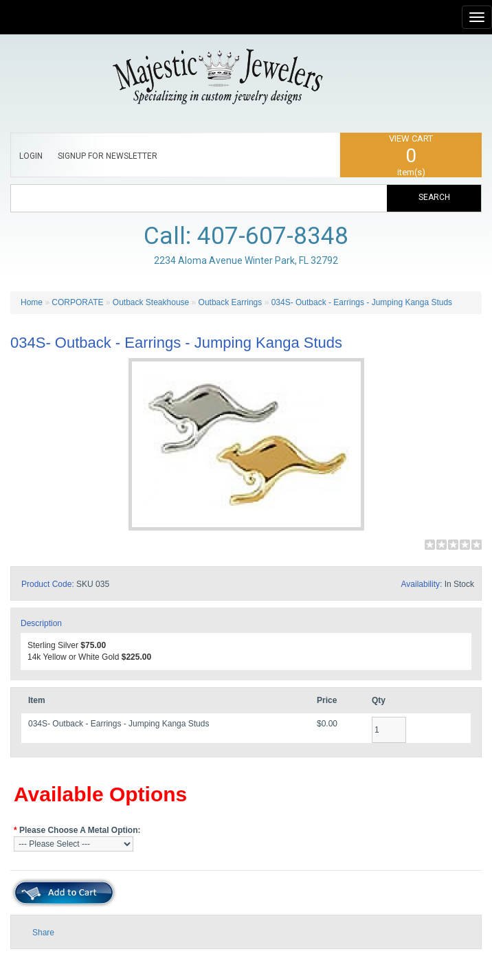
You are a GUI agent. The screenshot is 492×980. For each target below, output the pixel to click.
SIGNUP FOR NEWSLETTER (108, 156)
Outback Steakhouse (151, 302)
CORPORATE (77, 302)
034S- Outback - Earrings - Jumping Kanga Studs (362, 302)
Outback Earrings (232, 302)
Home (32, 302)
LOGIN (31, 156)
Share (43, 933)
